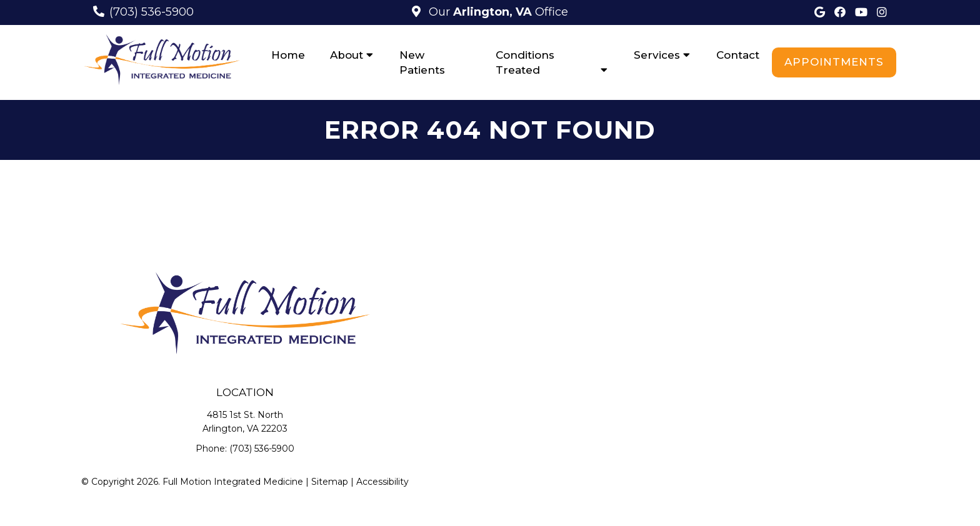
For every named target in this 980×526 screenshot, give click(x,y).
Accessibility (382, 482)
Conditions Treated (525, 62)
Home (288, 55)
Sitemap (330, 482)
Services (657, 55)
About (347, 55)
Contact (738, 55)
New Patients (422, 62)
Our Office (497, 12)
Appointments (834, 62)
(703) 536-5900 (152, 12)
